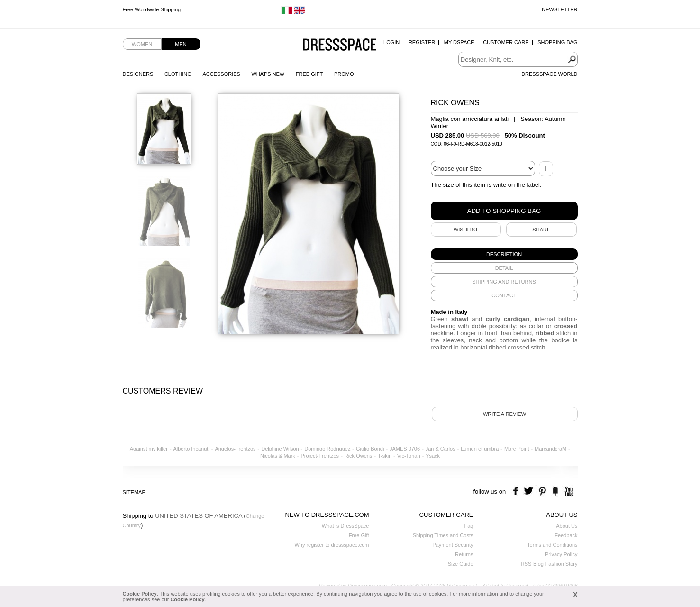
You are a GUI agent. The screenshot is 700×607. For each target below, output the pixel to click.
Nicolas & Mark (278, 456)
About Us (567, 526)
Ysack (433, 456)
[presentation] (504, 254)
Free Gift (309, 74)
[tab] (504, 254)
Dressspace (339, 45)
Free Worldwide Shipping (152, 9)
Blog (538, 564)
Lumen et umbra (480, 449)
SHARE (541, 230)
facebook (517, 492)
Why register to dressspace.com (332, 545)
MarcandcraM (550, 449)
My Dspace (459, 42)
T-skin (385, 456)
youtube (568, 492)
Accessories (221, 74)
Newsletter (559, 9)
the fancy (555, 492)
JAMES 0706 (405, 449)
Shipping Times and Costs (443, 535)
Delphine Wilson (280, 449)
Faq (469, 526)
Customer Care (506, 42)
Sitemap (134, 492)
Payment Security (453, 545)
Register (422, 42)
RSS (526, 564)
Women (142, 44)
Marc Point (517, 449)
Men (181, 44)
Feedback (566, 535)
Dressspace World (549, 74)
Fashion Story (562, 564)
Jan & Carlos (441, 449)
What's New (268, 74)
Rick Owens (359, 456)
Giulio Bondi (370, 449)
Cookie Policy (140, 594)
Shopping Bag (557, 42)
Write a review (505, 414)
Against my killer (149, 449)
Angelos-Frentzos (235, 449)
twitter (530, 492)
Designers (138, 74)
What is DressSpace (345, 526)
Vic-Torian (409, 456)
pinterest (542, 492)
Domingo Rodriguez (327, 449)
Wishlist (466, 230)
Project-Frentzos (320, 456)
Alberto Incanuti (191, 449)
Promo (344, 74)
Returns (464, 554)
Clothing (178, 74)
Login (391, 42)
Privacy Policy (561, 554)
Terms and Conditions (552, 545)
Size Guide (461, 564)
